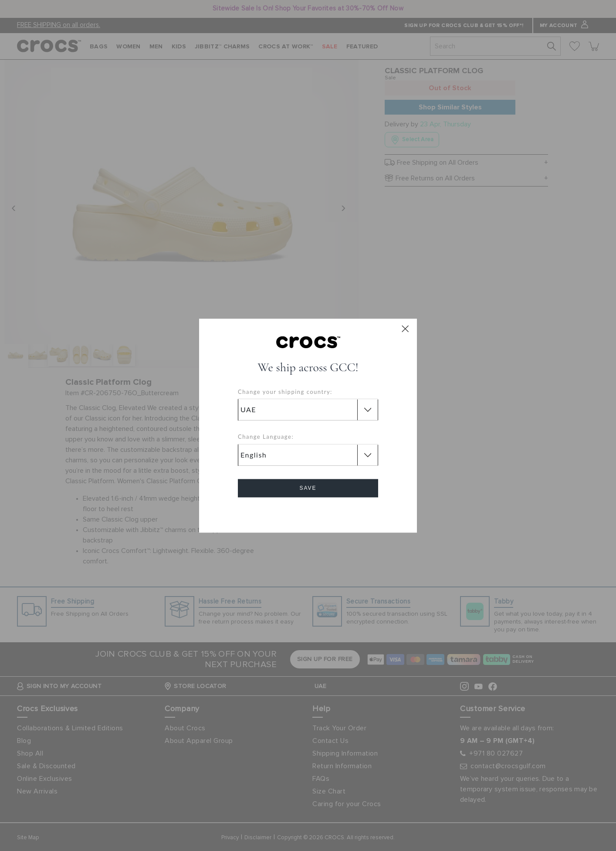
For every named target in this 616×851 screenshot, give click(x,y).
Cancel (308, 513)
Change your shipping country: (285, 392)
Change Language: (266, 437)
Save (308, 488)
